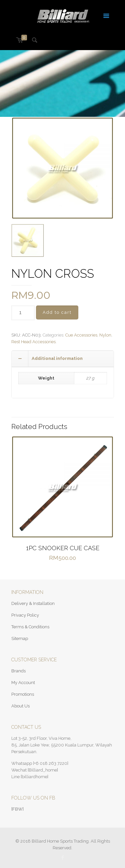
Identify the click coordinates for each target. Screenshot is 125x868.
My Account (23, 683)
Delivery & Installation (33, 603)
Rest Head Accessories (33, 342)
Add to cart (57, 312)
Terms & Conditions (30, 627)
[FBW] (17, 809)
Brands (18, 671)
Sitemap (20, 638)
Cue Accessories (81, 335)
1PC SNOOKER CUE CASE (63, 548)
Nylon (105, 335)
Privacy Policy (25, 615)
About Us (20, 706)
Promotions (23, 694)
